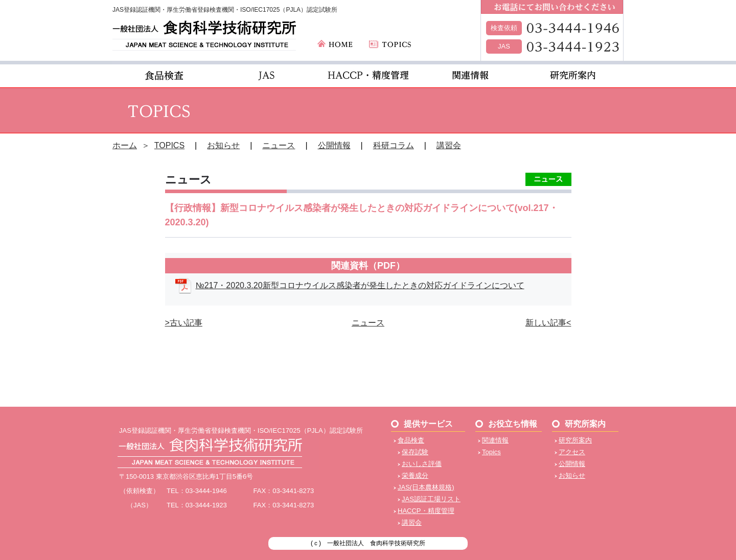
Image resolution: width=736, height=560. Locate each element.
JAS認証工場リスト (431, 499)
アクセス (572, 452)
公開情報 (334, 145)
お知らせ (223, 145)
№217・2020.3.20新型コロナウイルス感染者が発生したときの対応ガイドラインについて (360, 285)
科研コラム (394, 145)
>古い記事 (184, 323)
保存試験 (415, 452)
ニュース (279, 145)
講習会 (449, 145)
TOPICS (169, 145)
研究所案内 (575, 440)
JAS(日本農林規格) (426, 487)
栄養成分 (415, 475)
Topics (491, 452)
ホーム (125, 145)
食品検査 (411, 440)
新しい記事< (548, 323)
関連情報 (495, 440)
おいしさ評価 (422, 464)
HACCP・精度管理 (426, 511)
